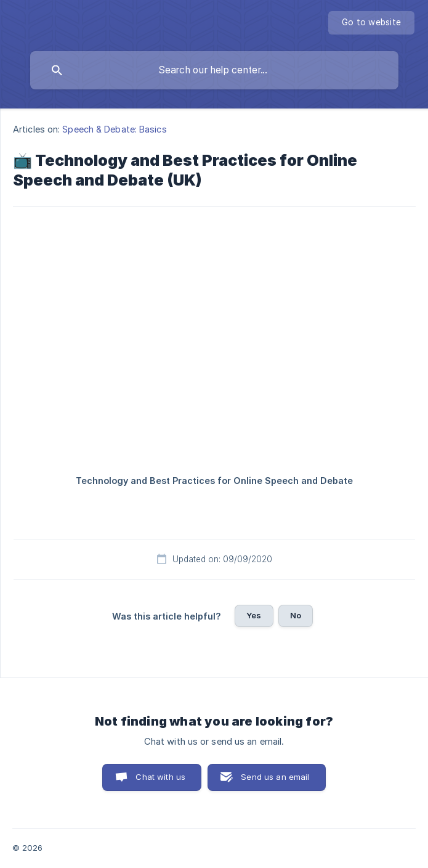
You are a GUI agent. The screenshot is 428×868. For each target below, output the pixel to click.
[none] (371, 23)
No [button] (296, 615)
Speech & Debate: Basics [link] (114, 129)
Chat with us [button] (160, 777)
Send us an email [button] (275, 777)
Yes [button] (254, 615)
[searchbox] (214, 70)
